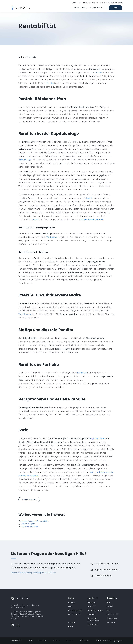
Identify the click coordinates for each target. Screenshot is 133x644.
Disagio (28, 160)
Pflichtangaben (85, 641)
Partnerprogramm (75, 614)
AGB (30, 641)
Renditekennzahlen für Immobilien (35, 521)
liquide (90, 198)
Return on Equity (28, 524)
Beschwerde (111, 622)
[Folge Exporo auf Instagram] (13, 625)
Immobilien (92, 606)
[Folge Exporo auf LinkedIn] (19, 625)
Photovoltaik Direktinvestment (94, 619)
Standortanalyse (113, 614)
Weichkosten (25, 314)
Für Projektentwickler (76, 610)
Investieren (91, 602)
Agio (21, 160)
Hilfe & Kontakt (112, 618)
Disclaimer (56, 641)
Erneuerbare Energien (95, 610)
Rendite (50, 83)
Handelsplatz (92, 625)
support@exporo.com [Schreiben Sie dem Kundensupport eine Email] (107, 570)
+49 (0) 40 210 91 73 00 (107, 564)
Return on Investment (30, 526)
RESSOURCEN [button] (96, 8)
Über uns (72, 602)
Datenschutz (42, 641)
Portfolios (82, 373)
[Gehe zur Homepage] (21, 8)
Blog (108, 602)
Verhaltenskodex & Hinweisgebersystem (109, 641)
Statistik (110, 606)
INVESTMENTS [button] (80, 8)
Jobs (70, 606)
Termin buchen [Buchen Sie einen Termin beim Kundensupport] (103, 576)
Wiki (108, 610)
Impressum (70, 641)
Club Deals (91, 614)
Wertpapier (52, 237)
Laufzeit (98, 72)
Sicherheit (35, 220)
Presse (71, 626)
